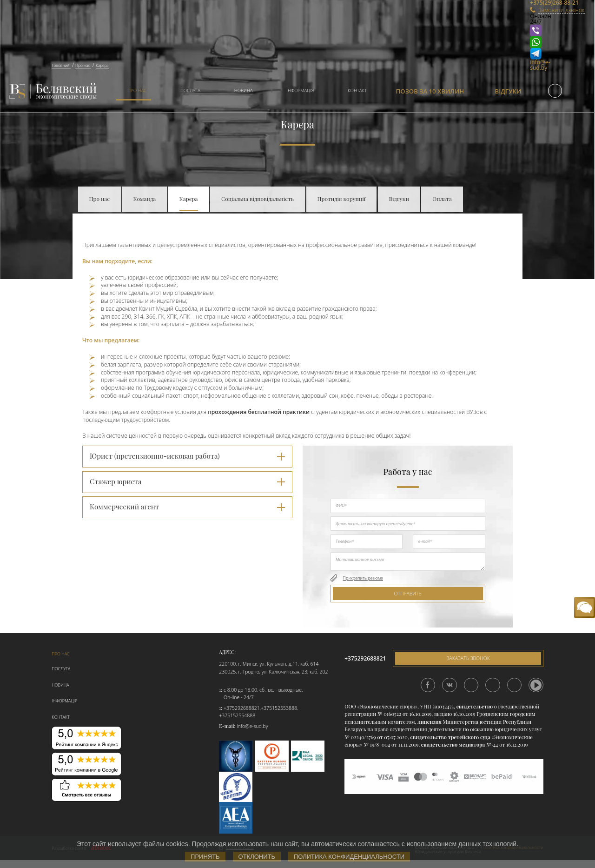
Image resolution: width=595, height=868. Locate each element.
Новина (244, 90)
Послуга (190, 90)
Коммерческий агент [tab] (187, 507)
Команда (145, 199)
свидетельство (475, 706)
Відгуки (508, 91)
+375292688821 (242, 708)
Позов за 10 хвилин (430, 91)
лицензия (430, 722)
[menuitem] (134, 91)
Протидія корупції (342, 199)
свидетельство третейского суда (450, 737)
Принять (205, 857)
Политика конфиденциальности (349, 857)
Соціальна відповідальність (258, 199)
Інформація (301, 90)
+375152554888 (237, 715)
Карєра (189, 199)
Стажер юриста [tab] (187, 481)
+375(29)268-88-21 (541, 3)
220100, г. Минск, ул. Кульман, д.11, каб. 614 (269, 664)
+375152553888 (279, 708)
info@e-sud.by (540, 65)
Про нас (137, 90)
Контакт (357, 90)
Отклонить (257, 857)
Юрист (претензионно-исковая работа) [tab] (187, 456)
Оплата (442, 199)
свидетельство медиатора (452, 744)
